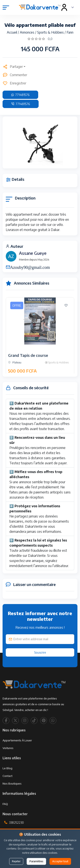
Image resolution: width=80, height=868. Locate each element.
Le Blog (7, 780)
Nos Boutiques (12, 795)
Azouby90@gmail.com (30, 267)
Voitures (8, 760)
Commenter (15, 75)
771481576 (20, 95)
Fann (70, 32)
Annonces (28, 32)
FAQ (5, 815)
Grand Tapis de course (28, 367)
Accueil (12, 32)
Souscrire (40, 652)
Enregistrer (14, 83)
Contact (7, 788)
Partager (13, 67)
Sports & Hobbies (51, 32)
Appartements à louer (17, 752)
